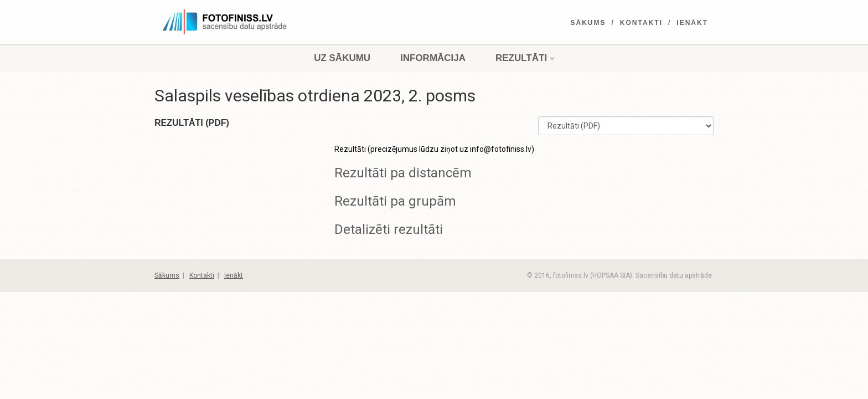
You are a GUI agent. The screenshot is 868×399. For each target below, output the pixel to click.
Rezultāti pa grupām (395, 201)
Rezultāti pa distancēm (403, 173)
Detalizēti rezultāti (389, 229)
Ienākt (692, 23)
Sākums (588, 23)
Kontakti (641, 23)
